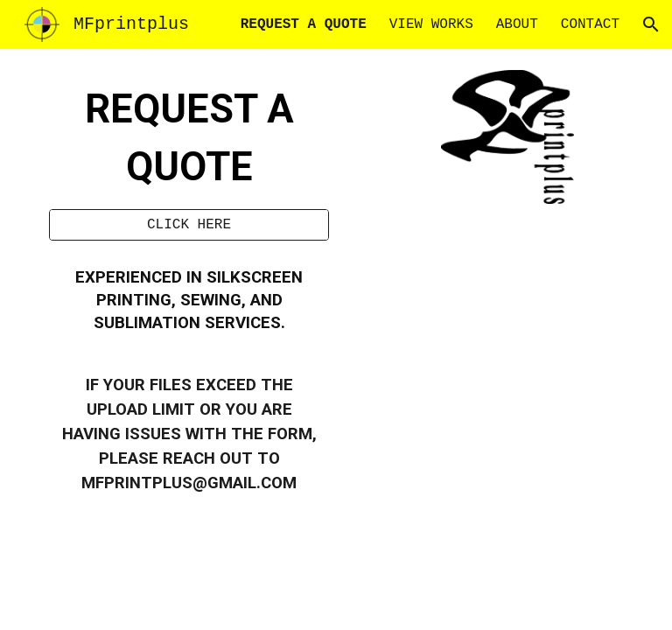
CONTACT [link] (590, 24)
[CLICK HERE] (189, 225)
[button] (651, 24)
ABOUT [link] (517, 24)
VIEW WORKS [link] (431, 24)
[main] (189, 140)
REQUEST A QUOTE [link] (304, 24)
